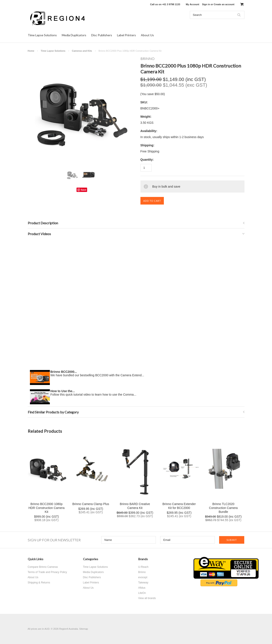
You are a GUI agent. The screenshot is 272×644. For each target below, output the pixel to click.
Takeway (143, 583)
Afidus (142, 588)
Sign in (206, 4)
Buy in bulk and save (166, 187)
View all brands (147, 598)
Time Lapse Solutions (42, 35)
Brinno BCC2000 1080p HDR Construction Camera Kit (46, 508)
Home (31, 51)
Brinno (142, 572)
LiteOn (142, 593)
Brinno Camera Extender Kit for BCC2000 (179, 506)
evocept (143, 577)
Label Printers (126, 35)
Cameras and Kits (82, 51)
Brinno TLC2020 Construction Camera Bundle (223, 508)
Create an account (224, 4)
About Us (147, 35)
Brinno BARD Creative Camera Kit (135, 506)
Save (84, 190)
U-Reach (143, 567)
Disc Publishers (102, 35)
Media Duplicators (74, 35)
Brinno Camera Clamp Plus (91, 504)
